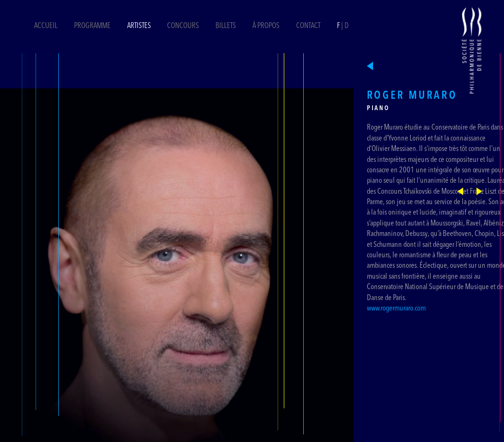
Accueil (46, 26)
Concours (183, 26)
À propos (266, 26)
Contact (308, 26)
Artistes (139, 26)
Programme (92, 26)
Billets (226, 26)
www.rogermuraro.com (396, 309)
